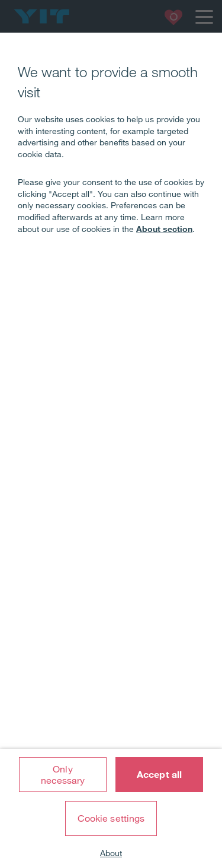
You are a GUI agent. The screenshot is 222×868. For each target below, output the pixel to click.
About (111, 853)
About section (164, 229)
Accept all (159, 774)
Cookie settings (111, 818)
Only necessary (63, 775)
